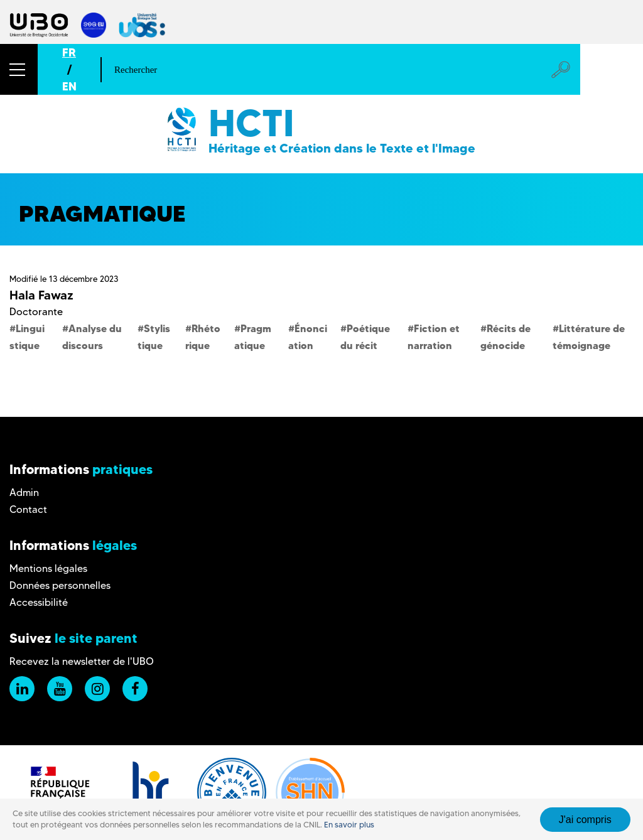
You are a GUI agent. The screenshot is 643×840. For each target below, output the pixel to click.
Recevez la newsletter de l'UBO (82, 661)
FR (69, 52)
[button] (19, 69)
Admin (24, 493)
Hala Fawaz (41, 295)
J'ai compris (585, 820)
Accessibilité (39, 602)
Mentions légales (48, 568)
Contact (28, 509)
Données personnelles (60, 585)
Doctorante (36, 312)
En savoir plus (349, 825)
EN (69, 86)
